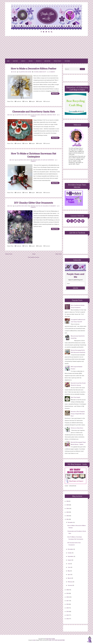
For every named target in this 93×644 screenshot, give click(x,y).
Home (8, 61)
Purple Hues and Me (50, 639)
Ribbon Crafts (43, 72)
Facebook (18, 101)
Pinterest (47, 101)
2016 (68, 604)
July (69, 564)
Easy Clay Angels (75, 397)
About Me (15, 61)
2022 (68, 516)
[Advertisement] (46, 47)
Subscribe (75, 288)
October (70, 553)
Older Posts (59, 254)
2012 (68, 619)
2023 (68, 512)
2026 (68, 501)
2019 (68, 593)
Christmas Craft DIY (35, 206)
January (70, 585)
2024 (68, 508)
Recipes (31, 61)
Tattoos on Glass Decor (77, 428)
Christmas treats (51, 115)
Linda (34, 640)
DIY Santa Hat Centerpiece (47, 160)
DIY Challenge (44, 206)
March (70, 578)
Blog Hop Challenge (35, 115)
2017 (68, 601)
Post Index (67, 61)
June (69, 567)
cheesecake (43, 115)
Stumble (39, 101)
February (70, 582)
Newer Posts (9, 254)
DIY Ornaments (52, 206)
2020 (68, 590)
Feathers (36, 72)
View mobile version (34, 257)
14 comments (52, 72)
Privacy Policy (58, 61)
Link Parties (47, 61)
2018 (68, 597)
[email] (76, 283)
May (69, 571)
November (71, 549)
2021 (68, 519)
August (70, 560)
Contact (23, 61)
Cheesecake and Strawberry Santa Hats (34, 111)
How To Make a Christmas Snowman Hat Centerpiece (34, 155)
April (69, 574)
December (70, 522)
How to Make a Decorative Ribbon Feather (34, 68)
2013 (68, 615)
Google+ (32, 101)
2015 (68, 608)
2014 (68, 611)
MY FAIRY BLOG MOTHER (58, 640)
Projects (38, 61)
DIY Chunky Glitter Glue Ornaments (34, 203)
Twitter (25, 101)
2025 (68, 505)
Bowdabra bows (36, 160)
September (71, 556)
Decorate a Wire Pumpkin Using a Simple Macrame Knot (78, 414)
